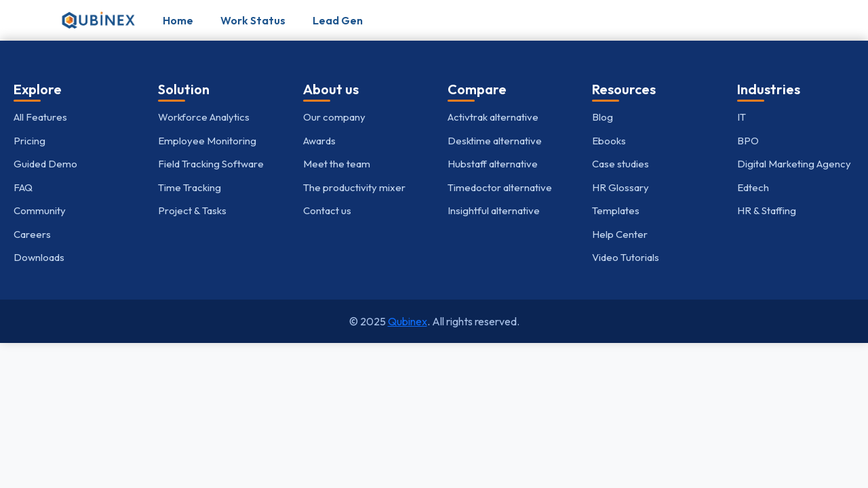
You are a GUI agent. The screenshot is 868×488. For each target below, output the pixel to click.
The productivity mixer (354, 187)
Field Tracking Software (211, 164)
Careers (32, 234)
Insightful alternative (494, 210)
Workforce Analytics (204, 117)
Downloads (39, 257)
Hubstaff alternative (493, 164)
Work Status (253, 20)
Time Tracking (190, 187)
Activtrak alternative (493, 117)
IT (742, 117)
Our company (334, 117)
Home (178, 20)
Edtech (753, 187)
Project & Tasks (192, 210)
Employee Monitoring (207, 141)
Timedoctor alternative (500, 187)
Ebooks (609, 141)
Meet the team (337, 164)
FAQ (23, 187)
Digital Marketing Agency (794, 164)
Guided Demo (45, 164)
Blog (603, 117)
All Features (40, 117)
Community (40, 210)
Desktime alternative (495, 141)
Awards (319, 141)
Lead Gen (338, 20)
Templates (616, 210)
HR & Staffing (767, 210)
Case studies (620, 164)
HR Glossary (620, 187)
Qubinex (408, 321)
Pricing (29, 141)
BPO (748, 141)
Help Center (620, 234)
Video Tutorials (626, 257)
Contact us (327, 210)
